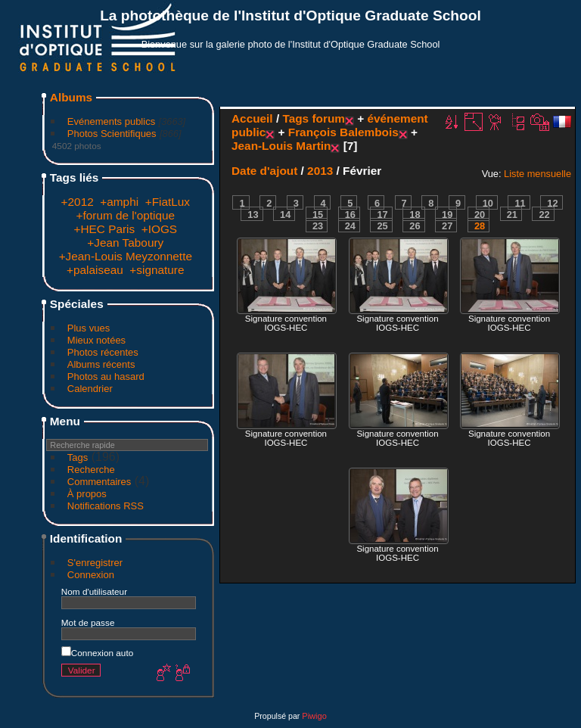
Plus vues (89, 328)
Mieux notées (96, 340)
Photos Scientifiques (112, 134)
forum (328, 118)
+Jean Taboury (125, 243)
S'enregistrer (95, 563)
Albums (71, 97)
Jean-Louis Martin (281, 146)
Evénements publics (111, 121)
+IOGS (159, 229)
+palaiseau (95, 270)
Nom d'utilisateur (94, 591)
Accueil (252, 118)
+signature (157, 270)
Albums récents (101, 364)
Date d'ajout (264, 171)
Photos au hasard (106, 376)
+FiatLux (168, 202)
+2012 (78, 202)
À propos (87, 494)
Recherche (91, 470)
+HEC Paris (104, 229)
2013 (320, 171)
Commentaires (99, 482)
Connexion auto (97, 653)
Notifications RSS (106, 506)
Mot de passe (88, 622)
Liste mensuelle (538, 174)
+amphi (119, 202)
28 (480, 226)
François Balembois (343, 132)
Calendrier (90, 389)
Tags (78, 457)
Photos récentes (103, 352)
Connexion (91, 575)
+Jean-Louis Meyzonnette (126, 256)
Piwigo (314, 716)
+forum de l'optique (126, 215)
